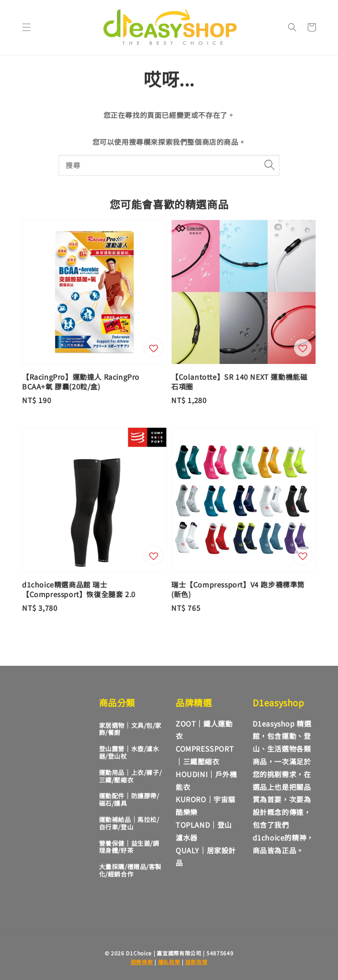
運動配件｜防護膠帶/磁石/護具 (129, 799)
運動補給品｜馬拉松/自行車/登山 (129, 823)
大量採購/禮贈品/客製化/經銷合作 (130, 870)
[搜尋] (269, 165)
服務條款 (142, 962)
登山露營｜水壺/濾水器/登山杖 (129, 752)
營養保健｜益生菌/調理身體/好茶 (129, 847)
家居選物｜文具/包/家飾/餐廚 (130, 729)
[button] (26, 27)
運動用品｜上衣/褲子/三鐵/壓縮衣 (130, 776)
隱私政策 (169, 962)
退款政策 (197, 962)
